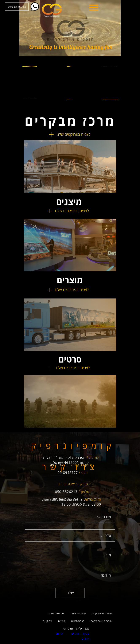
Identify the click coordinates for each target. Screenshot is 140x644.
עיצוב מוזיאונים (78, 613)
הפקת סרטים (78, 621)
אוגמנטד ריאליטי (56, 613)
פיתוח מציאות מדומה (101, 621)
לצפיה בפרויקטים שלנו (73, 134)
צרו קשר (48, 621)
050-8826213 (36, 7)
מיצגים (62, 621)
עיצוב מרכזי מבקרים (102, 613)
